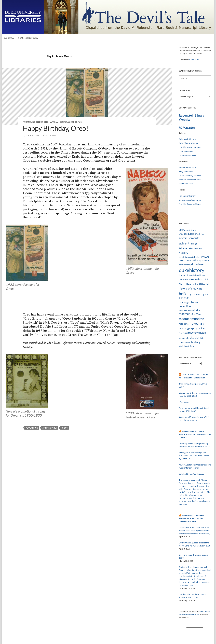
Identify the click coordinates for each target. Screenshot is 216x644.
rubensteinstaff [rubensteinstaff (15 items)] (197, 332)
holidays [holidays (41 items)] (186, 294)
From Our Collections (35, 122)
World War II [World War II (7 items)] (184, 346)
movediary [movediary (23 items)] (197, 323)
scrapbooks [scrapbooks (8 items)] (184, 338)
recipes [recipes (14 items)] (202, 328)
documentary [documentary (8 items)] (185, 265)
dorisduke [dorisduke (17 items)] (197, 264)
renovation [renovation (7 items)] (183, 333)
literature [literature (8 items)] (183, 310)
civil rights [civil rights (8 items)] (196, 257)
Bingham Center (186, 172)
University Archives (187, 155)
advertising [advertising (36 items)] (188, 243)
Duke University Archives (190, 176)
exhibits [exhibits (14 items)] (205, 279)
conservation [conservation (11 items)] (192, 260)
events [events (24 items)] (196, 279)
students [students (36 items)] (197, 337)
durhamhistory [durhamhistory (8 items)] (186, 275)
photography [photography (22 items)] (188, 328)
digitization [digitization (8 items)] (204, 260)
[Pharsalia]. (184, 402)
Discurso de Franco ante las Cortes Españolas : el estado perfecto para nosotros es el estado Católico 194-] (194, 531)
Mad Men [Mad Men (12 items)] (196, 314)
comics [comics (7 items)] (182, 260)
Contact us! (194, 60)
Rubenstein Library (187, 139)
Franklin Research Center (190, 147)
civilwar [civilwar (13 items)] (205, 257)
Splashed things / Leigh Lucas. (192, 474)
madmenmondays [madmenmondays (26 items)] (192, 319)
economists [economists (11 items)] (185, 279)
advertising (32, 428)
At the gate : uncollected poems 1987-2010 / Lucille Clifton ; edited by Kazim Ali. (194, 456)
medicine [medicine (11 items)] (184, 324)
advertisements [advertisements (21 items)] (189, 238)
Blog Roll (9, 38)
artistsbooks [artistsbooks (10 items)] (185, 257)
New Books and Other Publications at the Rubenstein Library (195, 434)
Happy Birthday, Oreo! (56, 128)
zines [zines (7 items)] (192, 346)
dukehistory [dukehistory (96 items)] (192, 270)
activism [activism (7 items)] (201, 234)
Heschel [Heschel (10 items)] (205, 284)
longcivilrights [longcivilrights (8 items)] (194, 310)
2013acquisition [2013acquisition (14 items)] (188, 234)
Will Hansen (51, 136)
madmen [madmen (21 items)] (185, 314)
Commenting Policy (28, 38)
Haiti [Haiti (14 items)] (198, 284)
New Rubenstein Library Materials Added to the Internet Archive (192, 518)
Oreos (65, 428)
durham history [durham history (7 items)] (199, 275)
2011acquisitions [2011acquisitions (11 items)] (188, 230)
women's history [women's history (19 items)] (190, 342)
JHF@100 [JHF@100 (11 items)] (184, 298)
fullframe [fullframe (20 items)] (189, 284)
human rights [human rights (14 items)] (201, 294)
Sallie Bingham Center (188, 143)
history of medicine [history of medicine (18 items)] (191, 288)
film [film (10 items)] (181, 284)
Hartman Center (58, 122)
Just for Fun (75, 122)
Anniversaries (50, 428)
